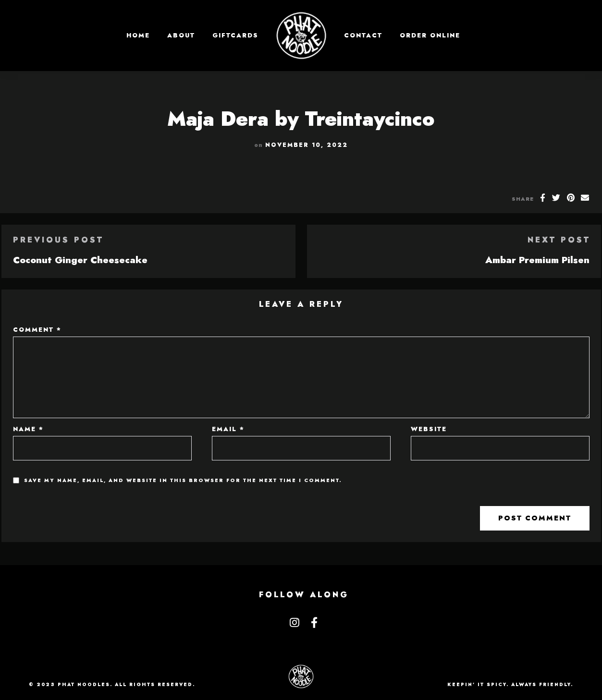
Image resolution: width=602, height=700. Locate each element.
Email (228, 429)
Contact (363, 35)
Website (429, 429)
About (181, 35)
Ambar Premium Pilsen (537, 260)
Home (138, 35)
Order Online (430, 35)
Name (28, 429)
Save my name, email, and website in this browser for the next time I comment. (183, 480)
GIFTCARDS (235, 35)
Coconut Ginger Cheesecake (80, 260)
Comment (37, 330)
